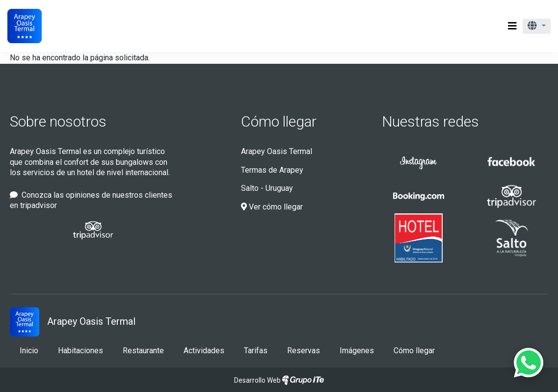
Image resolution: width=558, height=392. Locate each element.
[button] (537, 26)
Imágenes (357, 351)
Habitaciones (80, 351)
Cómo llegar (279, 121)
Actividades (204, 351)
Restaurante (143, 351)
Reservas (304, 351)
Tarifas (256, 351)
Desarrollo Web (279, 380)
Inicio (29, 351)
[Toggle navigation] (512, 26)
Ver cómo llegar (272, 207)
